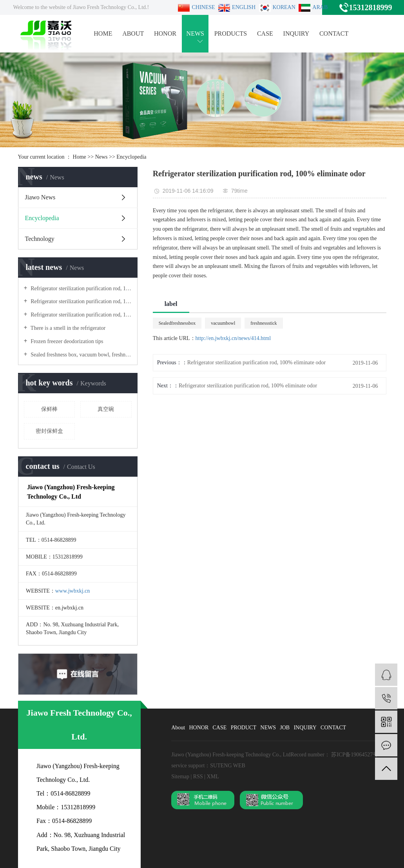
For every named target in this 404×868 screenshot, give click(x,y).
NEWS (195, 36)
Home (80, 157)
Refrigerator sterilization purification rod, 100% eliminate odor (81, 288)
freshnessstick (264, 323)
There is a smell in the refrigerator (68, 328)
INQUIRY (296, 33)
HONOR (165, 33)
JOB (285, 728)
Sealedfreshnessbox (177, 323)
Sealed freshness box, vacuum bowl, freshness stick (81, 355)
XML (213, 777)
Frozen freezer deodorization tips (66, 341)
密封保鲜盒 (49, 431)
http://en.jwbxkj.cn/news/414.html (233, 338)
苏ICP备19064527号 (355, 755)
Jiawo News (40, 197)
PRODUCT (244, 728)
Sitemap (181, 777)
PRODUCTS (231, 33)
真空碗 (106, 409)
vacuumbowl (223, 323)
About (178, 728)
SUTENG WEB (228, 766)
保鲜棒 (49, 409)
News (101, 157)
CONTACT (334, 33)
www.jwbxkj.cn (73, 591)
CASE (265, 33)
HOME (103, 33)
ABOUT (133, 33)
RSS (198, 777)
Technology (40, 239)
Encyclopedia (131, 157)
